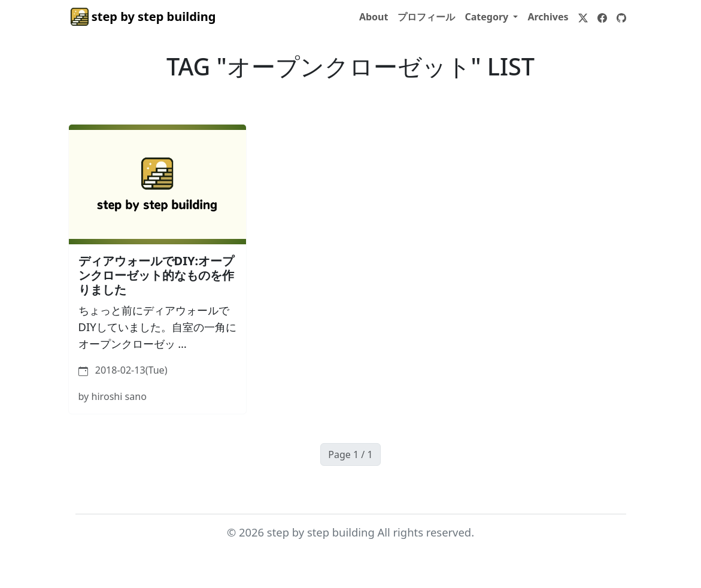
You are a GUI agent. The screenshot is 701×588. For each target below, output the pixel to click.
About (374, 17)
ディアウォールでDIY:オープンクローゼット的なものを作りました (157, 275)
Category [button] (488, 17)
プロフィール (426, 17)
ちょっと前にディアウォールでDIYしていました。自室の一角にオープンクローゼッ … (157, 326)
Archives (548, 17)
